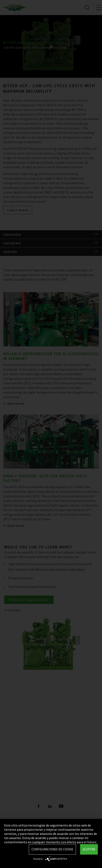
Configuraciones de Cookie (52, 849)
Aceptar (89, 849)
